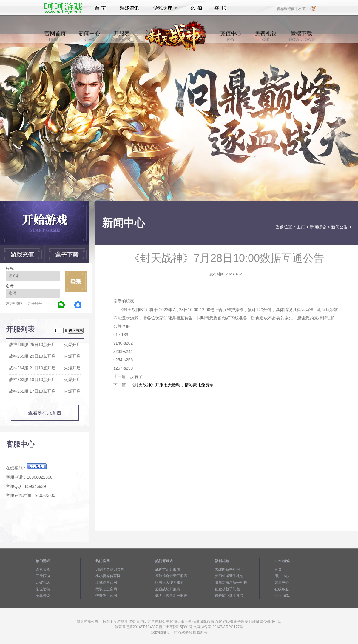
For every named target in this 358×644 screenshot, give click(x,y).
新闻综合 (318, 227)
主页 (301, 227)
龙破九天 (43, 582)
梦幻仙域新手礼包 (229, 576)
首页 (100, 8)
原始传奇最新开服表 (171, 576)
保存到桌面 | (287, 9)
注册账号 (35, 304)
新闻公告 (340, 227)
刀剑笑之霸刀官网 (110, 569)
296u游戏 (282, 596)
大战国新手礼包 (227, 569)
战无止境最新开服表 (171, 596)
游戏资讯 (129, 8)
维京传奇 (43, 569)
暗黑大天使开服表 (169, 582)
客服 (221, 8)
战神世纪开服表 (168, 569)
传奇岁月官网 (106, 596)
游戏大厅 (163, 8)
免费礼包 (266, 36)
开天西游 (43, 576)
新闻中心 (89, 36)
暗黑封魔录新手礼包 (231, 582)
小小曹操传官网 (108, 576)
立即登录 (76, 282)
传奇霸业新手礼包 (229, 596)
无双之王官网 (106, 589)
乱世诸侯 (43, 589)
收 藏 (301, 9)
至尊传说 (43, 596)
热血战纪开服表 (168, 589)
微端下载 (301, 36)
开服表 (122, 36)
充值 (196, 8)
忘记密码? (14, 304)
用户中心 (282, 576)
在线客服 (282, 589)
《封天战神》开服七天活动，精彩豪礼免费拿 (172, 385)
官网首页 (55, 36)
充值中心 (231, 36)
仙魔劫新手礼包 (227, 589)
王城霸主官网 (106, 582)
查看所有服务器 (45, 413)
